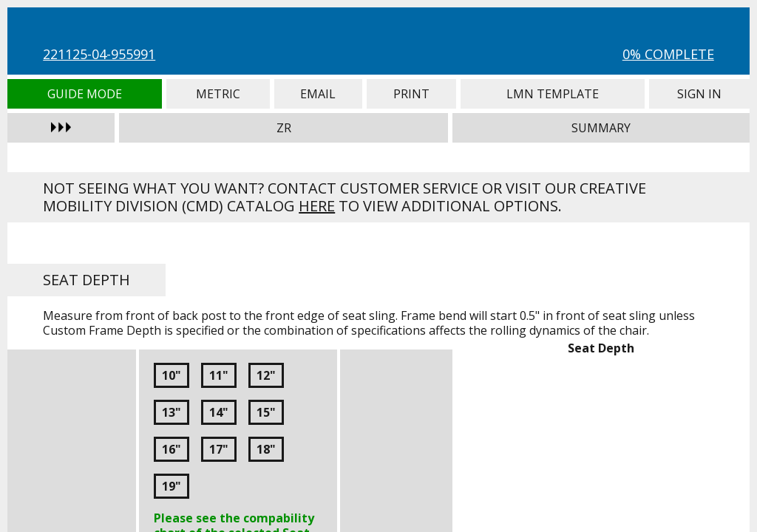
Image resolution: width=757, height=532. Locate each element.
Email (318, 94)
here (317, 206)
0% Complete (668, 54)
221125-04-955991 (99, 54)
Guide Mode (85, 94)
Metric (218, 94)
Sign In (699, 94)
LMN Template (553, 94)
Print (411, 94)
